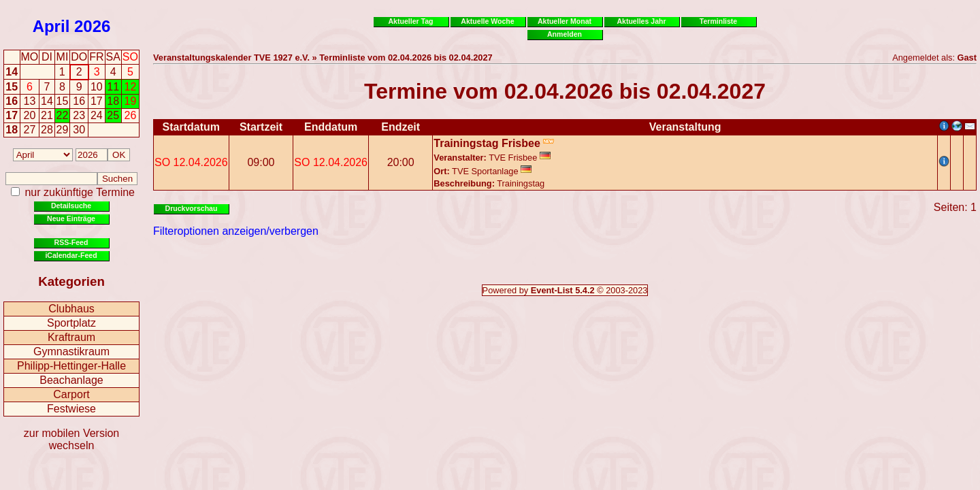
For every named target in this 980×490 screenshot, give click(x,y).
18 (12, 130)
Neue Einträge (71, 218)
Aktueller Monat (565, 21)
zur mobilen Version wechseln (72, 439)
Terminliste (718, 21)
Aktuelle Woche (487, 21)
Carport (71, 394)
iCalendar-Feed (71, 255)
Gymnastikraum (71, 352)
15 (12, 87)
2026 (92, 26)
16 (12, 101)
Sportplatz (71, 323)
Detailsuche (71, 206)
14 (12, 72)
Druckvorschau (192, 208)
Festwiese (71, 409)
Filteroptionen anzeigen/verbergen (236, 231)
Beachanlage (71, 380)
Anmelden (565, 34)
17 (12, 115)
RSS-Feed (71, 242)
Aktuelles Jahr (641, 21)
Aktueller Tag (410, 21)
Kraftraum (71, 337)
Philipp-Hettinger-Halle (71, 366)
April (51, 26)
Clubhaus (71, 309)
